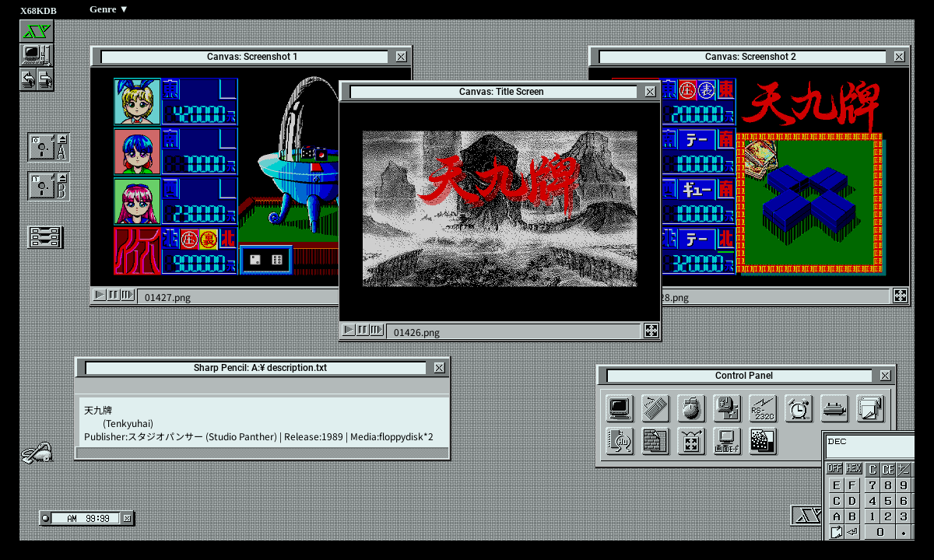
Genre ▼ (109, 9)
